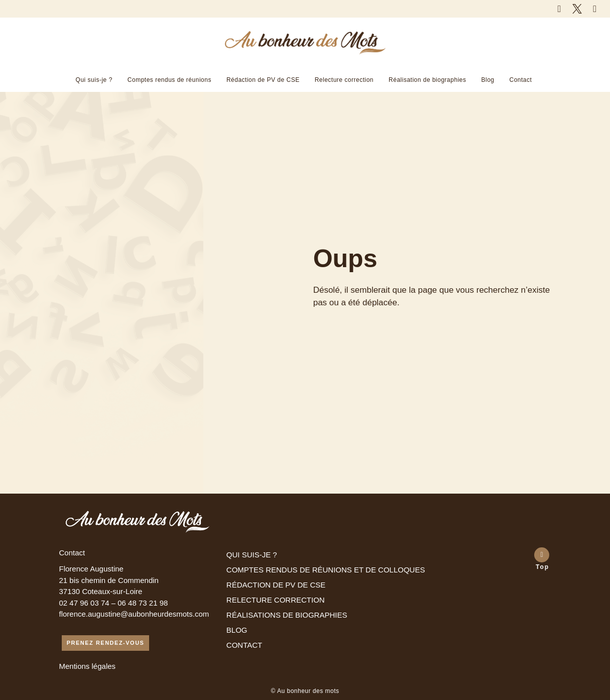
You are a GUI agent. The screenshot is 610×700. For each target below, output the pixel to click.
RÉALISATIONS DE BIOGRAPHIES (287, 615)
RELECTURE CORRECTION (276, 600)
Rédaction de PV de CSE (263, 80)
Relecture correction (344, 80)
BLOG (237, 630)
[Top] (542, 555)
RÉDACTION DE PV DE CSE (276, 585)
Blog (487, 80)
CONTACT (244, 645)
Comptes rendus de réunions (169, 80)
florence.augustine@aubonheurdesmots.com (134, 614)
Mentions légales (88, 666)
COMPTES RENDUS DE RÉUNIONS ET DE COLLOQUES (326, 570)
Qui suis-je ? (94, 80)
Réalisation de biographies (427, 80)
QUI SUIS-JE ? (252, 555)
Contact (521, 80)
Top (542, 567)
